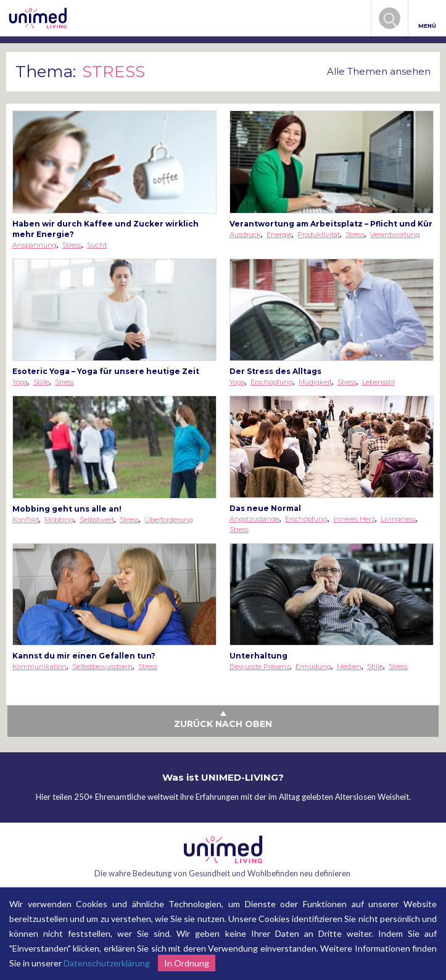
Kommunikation (39, 666)
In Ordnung (187, 963)
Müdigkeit (315, 382)
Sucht (97, 245)
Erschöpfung (272, 382)
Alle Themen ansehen (379, 71)
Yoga (20, 382)
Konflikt (26, 520)
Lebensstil (378, 382)
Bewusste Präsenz (260, 666)
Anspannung (35, 245)
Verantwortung (395, 235)
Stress (72, 245)
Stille (41, 382)
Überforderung (169, 520)
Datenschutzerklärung (107, 963)
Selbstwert (97, 520)
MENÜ (427, 19)
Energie (279, 235)
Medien (349, 666)
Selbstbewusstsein (102, 666)
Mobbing (59, 520)
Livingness (398, 519)
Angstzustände (254, 519)
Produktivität (319, 235)
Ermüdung (313, 666)
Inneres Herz (354, 519)
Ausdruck (245, 235)
